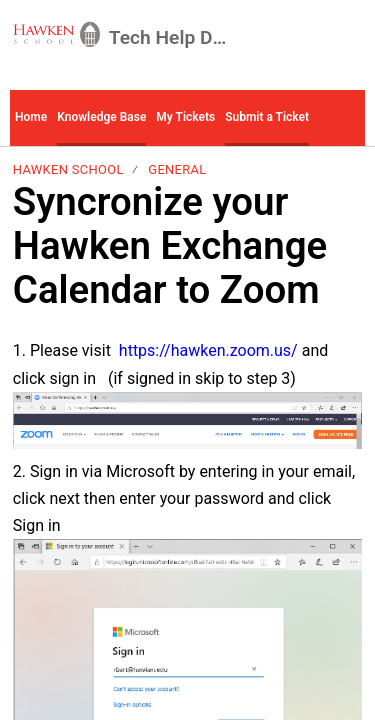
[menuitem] (349, 38)
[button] (339, 118)
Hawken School (68, 169)
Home (31, 117)
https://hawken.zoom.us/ (208, 350)
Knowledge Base (101, 117)
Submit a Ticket (267, 117)
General (177, 169)
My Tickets (185, 117)
